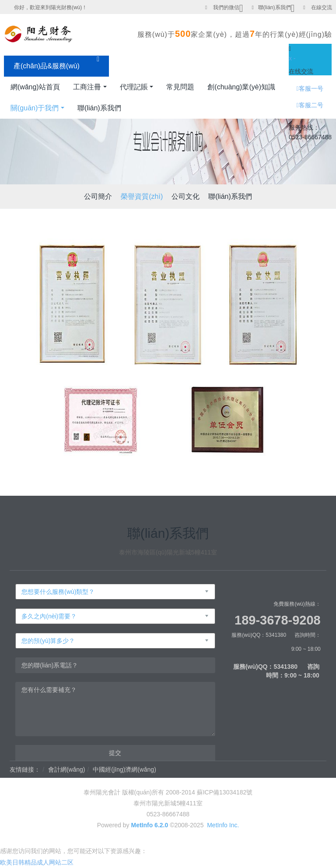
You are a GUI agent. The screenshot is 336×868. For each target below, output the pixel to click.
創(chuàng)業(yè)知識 (241, 87)
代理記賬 (134, 87)
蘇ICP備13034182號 (225, 792)
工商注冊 (87, 87)
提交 (115, 753)
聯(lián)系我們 (275, 7)
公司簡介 (98, 196)
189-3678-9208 (278, 620)
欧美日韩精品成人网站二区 (37, 862)
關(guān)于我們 (35, 108)
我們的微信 (226, 7)
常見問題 (180, 87)
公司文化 (185, 196)
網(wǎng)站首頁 (35, 87)
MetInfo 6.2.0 (149, 825)
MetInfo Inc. (223, 825)
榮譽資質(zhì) (142, 196)
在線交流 (322, 7)
